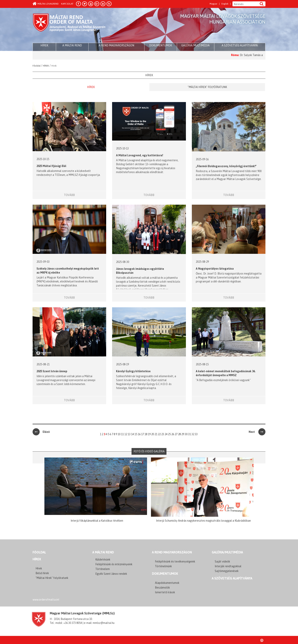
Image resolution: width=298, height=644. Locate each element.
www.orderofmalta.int (46, 600)
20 (153, 434)
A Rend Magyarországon (116, 45)
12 (126, 434)
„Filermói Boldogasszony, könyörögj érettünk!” (226, 166)
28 (179, 434)
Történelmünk (163, 566)
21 (156, 434)
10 (119, 434)
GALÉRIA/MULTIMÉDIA (227, 552)
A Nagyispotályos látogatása (215, 269)
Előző (41, 432)
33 (196, 434)
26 (173, 434)
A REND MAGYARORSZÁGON (172, 552)
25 (169, 434)
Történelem (103, 569)
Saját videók (222, 562)
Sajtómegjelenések (227, 571)
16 (139, 434)
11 (122, 434)
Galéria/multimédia (195, 45)
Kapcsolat (67, 4)
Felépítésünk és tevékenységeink (175, 562)
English (225, 4)
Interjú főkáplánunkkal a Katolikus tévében (97, 521)
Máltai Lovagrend (46, 4)
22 (159, 434)
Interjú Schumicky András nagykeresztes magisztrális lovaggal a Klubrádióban (203, 521)
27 (176, 434)
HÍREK (44, 45)
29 (183, 434)
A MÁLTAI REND (103, 552)
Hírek (91, 87)
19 (149, 434)
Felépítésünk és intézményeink (114, 564)
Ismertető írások (165, 592)
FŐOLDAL (39, 552)
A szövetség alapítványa (240, 45)
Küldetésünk (103, 560)
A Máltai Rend (72, 45)
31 (189, 434)
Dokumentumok (161, 45)
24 (166, 434)
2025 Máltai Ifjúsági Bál (51, 166)
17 (142, 434)
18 (146, 434)
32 (193, 434)
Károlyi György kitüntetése (133, 371)
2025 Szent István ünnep (52, 371)
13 (129, 434)
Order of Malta (69, 26)
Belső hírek (42, 573)
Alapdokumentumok (167, 583)
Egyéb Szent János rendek (111, 574)
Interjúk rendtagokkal (228, 566)
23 (163, 434)
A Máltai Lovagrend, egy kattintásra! (140, 155)
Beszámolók (162, 588)
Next (257, 432)
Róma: (247, 55)
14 (132, 434)
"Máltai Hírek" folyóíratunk (207, 87)
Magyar (213, 4)
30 (186, 434)
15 (136, 434)
